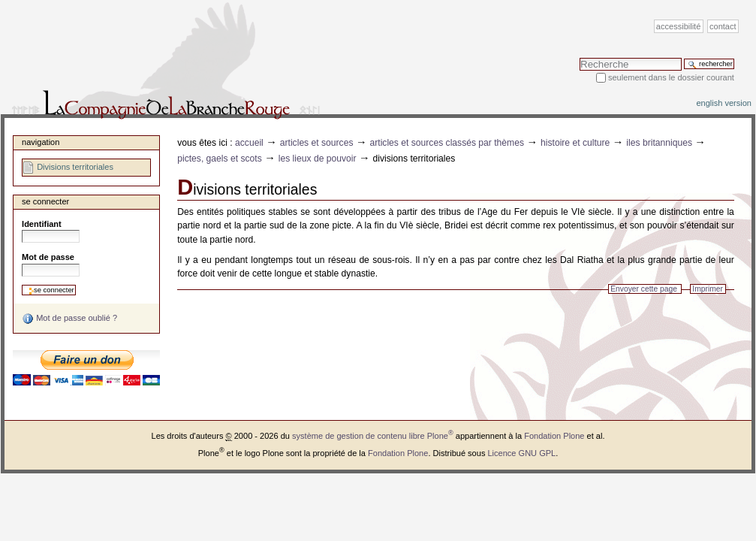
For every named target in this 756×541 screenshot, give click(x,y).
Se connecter (45, 201)
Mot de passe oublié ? (69, 319)
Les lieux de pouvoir (318, 159)
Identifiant (42, 224)
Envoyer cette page (644, 289)
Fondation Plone (554, 436)
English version (724, 103)
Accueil (249, 143)
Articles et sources (317, 143)
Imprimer (708, 289)
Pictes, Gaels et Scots (220, 159)
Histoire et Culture (575, 143)
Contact (723, 26)
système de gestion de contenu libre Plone (373, 436)
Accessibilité (678, 26)
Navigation (41, 142)
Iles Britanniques (659, 143)
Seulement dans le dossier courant (671, 77)
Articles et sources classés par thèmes (447, 143)
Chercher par (579, 57)
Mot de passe (48, 257)
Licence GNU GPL (521, 453)
